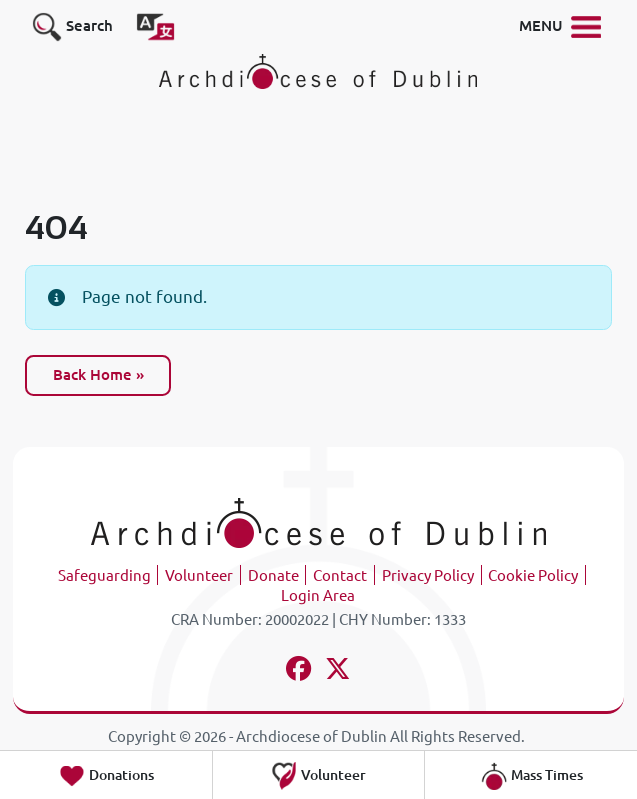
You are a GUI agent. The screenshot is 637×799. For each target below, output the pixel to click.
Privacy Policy (428, 575)
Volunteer (199, 575)
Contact (340, 575)
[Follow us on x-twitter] (337, 671)
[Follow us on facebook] (299, 671)
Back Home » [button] (98, 374)
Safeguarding (104, 575)
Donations (106, 776)
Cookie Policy (533, 575)
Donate (273, 575)
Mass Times (531, 776)
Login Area (318, 595)
